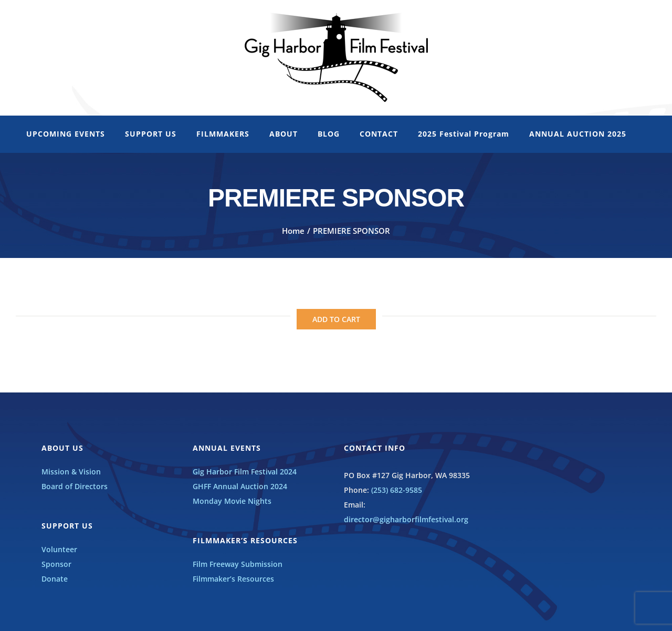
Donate (55, 579)
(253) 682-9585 (397, 490)
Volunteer (59, 549)
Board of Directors (75, 486)
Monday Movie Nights (232, 501)
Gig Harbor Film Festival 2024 (245, 472)
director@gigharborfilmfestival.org (406, 519)
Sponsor (56, 564)
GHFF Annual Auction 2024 (240, 486)
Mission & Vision (71, 472)
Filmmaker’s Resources (233, 579)
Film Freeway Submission (238, 564)
